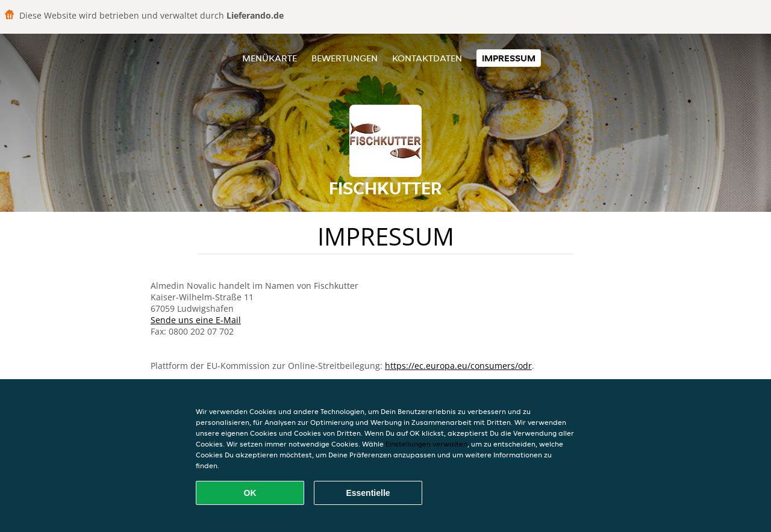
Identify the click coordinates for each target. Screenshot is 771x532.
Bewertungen (345, 58)
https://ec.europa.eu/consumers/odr (458, 366)
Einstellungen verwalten (426, 444)
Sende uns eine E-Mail (196, 320)
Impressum (509, 58)
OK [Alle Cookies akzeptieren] (250, 493)
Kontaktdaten (427, 58)
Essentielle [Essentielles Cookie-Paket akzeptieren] (368, 493)
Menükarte (270, 58)
